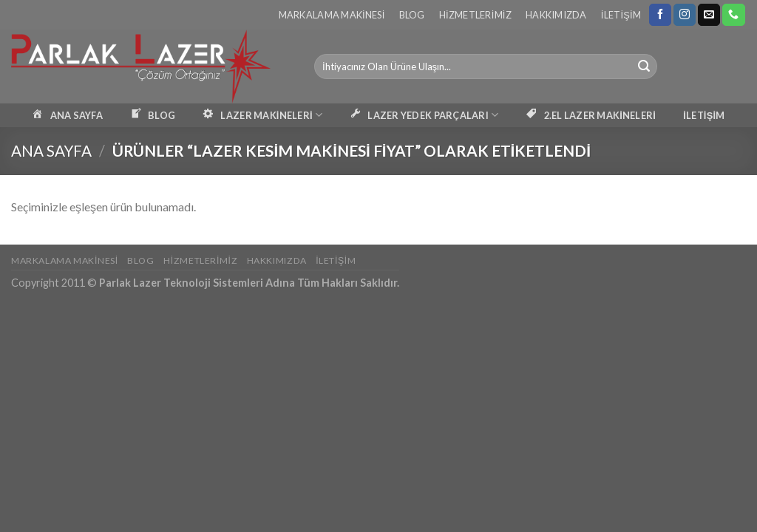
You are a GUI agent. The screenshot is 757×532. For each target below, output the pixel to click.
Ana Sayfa (51, 150)
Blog (412, 15)
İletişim (621, 15)
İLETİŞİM (704, 115)
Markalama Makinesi (332, 15)
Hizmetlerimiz (475, 15)
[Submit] (644, 66)
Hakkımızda (556, 15)
